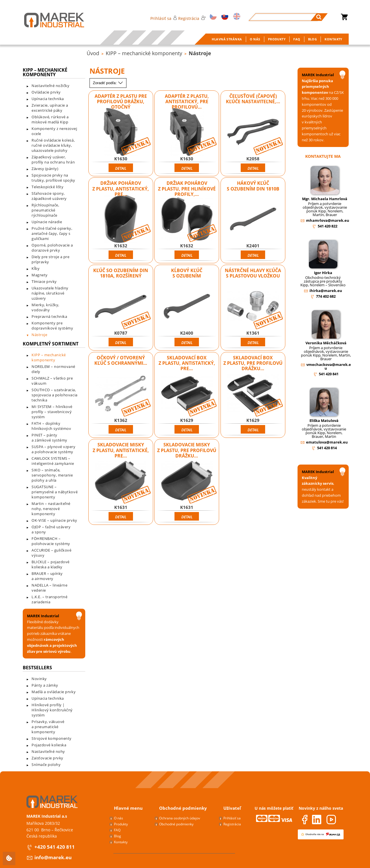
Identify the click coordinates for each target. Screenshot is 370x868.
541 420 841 (329, 374)
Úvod (93, 53)
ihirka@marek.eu (326, 291)
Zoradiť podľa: (108, 83)
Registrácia (192, 18)
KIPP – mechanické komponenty (144, 53)
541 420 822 (328, 226)
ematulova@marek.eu (327, 442)
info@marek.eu (53, 857)
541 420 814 (327, 448)
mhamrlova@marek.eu (328, 220)
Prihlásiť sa (164, 18)
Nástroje (200, 53)
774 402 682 (326, 296)
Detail (121, 168)
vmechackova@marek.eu (329, 366)
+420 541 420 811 (55, 847)
